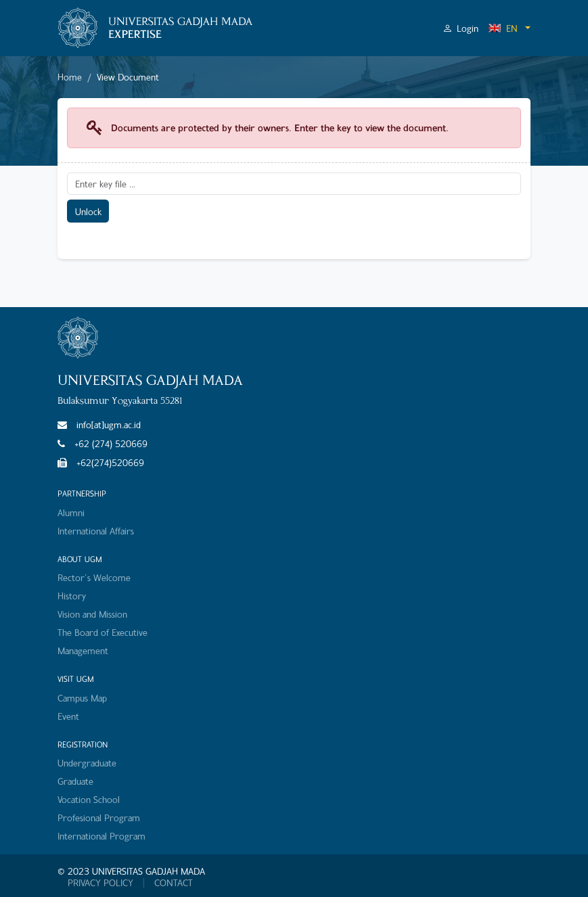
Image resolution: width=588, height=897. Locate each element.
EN (503, 28)
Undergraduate (87, 763)
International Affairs (96, 531)
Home (70, 77)
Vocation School (89, 799)
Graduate (75, 781)
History (72, 596)
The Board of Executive (103, 632)
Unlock (88, 211)
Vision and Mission (92, 614)
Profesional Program (99, 818)
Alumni (71, 512)
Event (68, 716)
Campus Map (82, 698)
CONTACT (174, 883)
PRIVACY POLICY (100, 883)
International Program (101, 836)
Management (83, 650)
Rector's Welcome (94, 577)
